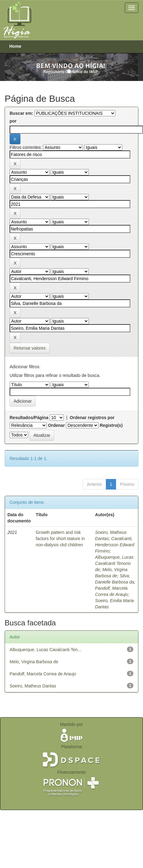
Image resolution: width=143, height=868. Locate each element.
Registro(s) (111, 425)
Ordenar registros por (92, 418)
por (13, 121)
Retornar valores (30, 348)
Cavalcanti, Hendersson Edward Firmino (115, 545)
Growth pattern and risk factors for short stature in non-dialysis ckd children (60, 539)
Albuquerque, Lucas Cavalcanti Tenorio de (114, 563)
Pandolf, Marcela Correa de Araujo (43, 674)
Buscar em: (21, 113)
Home (15, 46)
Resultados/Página (29, 418)
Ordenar (56, 425)
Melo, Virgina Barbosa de (34, 662)
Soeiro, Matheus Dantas (33, 686)
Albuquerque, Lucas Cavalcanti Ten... (45, 650)
